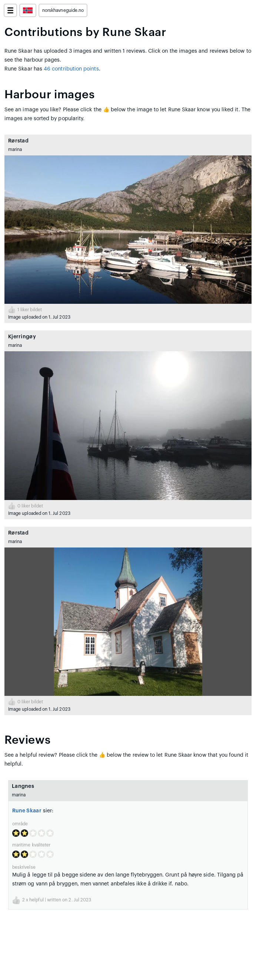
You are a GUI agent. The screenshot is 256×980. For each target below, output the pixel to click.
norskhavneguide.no (63, 10)
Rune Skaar (27, 811)
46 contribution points (71, 69)
